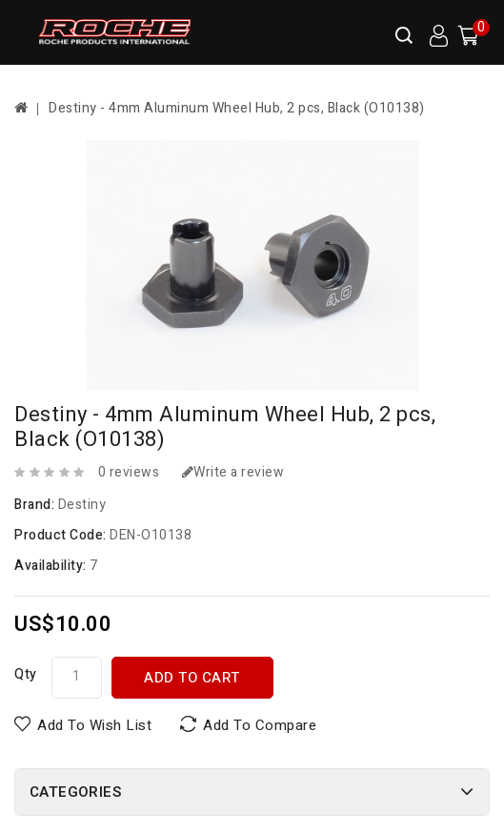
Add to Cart (192, 678)
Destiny (82, 505)
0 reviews (129, 472)
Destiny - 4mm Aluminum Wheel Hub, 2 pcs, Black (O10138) (237, 108)
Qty (26, 674)
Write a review (233, 472)
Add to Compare (260, 725)
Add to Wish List (94, 725)
